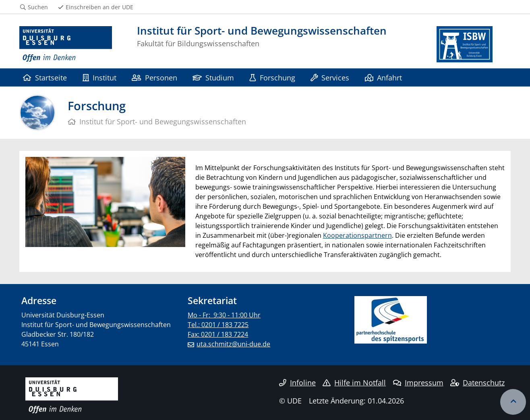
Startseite (45, 77)
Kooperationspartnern (357, 235)
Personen (154, 77)
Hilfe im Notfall (354, 383)
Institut (99, 77)
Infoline (297, 383)
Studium (213, 77)
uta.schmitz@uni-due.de (233, 344)
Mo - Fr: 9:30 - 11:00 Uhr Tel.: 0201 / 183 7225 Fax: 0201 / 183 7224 (224, 325)
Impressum (418, 383)
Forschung (272, 77)
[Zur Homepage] (66, 44)
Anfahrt (383, 77)
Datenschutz (477, 383)
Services (330, 77)
